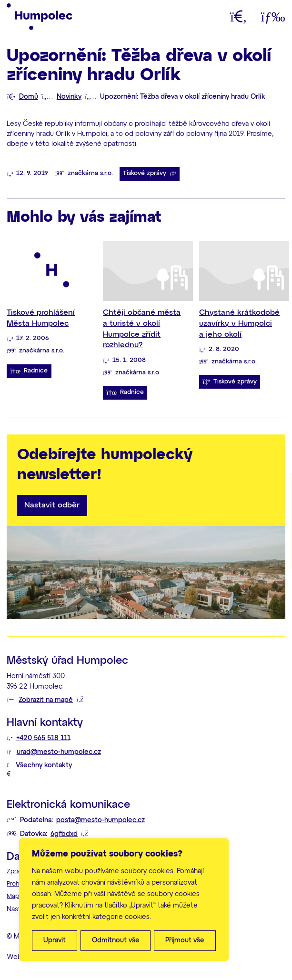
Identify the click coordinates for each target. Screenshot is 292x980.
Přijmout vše (185, 940)
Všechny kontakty (44, 765)
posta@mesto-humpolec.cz (101, 820)
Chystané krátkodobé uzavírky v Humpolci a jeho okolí (239, 323)
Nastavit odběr (52, 505)
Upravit (55, 940)
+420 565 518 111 (43, 738)
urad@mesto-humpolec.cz (59, 752)
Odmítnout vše (116, 940)
